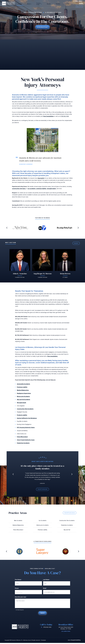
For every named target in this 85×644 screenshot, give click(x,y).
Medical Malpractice (23, 391)
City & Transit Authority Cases (26, 441)
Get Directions (66, 632)
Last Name (47, 580)
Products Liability (22, 416)
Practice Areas (38, 3)
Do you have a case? (42, 27)
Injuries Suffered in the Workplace (27, 419)
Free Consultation (48, 117)
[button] (7, 229)
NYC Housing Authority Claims (26, 428)
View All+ (76, 244)
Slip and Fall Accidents (23, 400)
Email (45, 589)
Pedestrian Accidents (23, 444)
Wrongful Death (21, 403)
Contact (57, 3)
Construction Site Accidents (25, 410)
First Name (18, 580)
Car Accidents (42, 521)
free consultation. (53, 357)
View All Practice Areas (69, 514)
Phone (17, 589)
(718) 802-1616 (76, 3)
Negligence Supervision (24, 394)
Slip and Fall (67, 531)
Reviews (51, 3)
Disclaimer (44, 641)
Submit (43, 614)
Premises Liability (22, 388)
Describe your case (21, 598)
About (30, 3)
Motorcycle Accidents (23, 397)
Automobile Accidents (23, 385)
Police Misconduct (22, 438)
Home (25, 3)
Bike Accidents (18, 521)
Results (46, 3)
